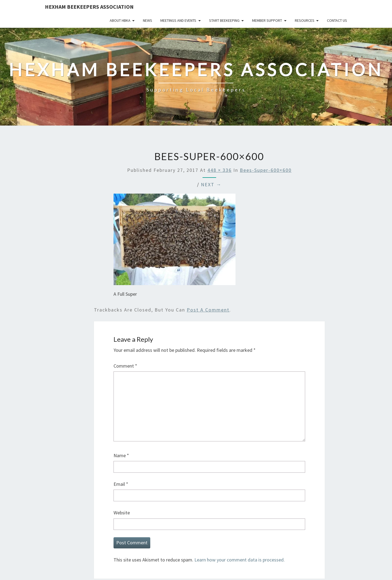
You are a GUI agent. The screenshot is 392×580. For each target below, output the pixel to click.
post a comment (208, 310)
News (148, 20)
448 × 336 (220, 170)
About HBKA (120, 20)
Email (121, 484)
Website (122, 513)
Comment (125, 366)
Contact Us (337, 20)
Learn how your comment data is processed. (240, 560)
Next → (211, 184)
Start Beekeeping (224, 20)
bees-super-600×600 (266, 170)
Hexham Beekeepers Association (89, 7)
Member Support (267, 20)
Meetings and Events (178, 20)
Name (121, 455)
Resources (305, 20)
